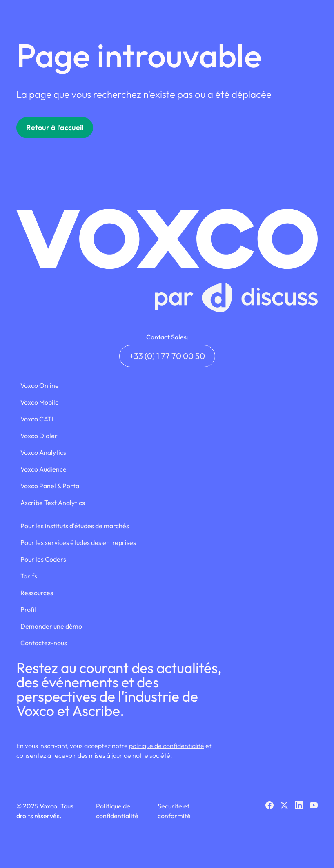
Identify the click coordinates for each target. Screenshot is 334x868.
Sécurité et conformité (174, 811)
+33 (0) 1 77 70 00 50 (167, 356)
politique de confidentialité (167, 746)
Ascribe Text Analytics (53, 503)
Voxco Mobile (40, 402)
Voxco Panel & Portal (51, 486)
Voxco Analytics (43, 452)
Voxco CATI (37, 419)
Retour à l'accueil (55, 127)
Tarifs (29, 576)
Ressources (37, 593)
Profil (28, 609)
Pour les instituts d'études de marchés (75, 526)
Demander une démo (51, 626)
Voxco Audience (43, 469)
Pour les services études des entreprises (78, 542)
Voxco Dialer (39, 436)
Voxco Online (40, 385)
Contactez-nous (44, 643)
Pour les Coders (43, 559)
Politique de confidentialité (117, 811)
